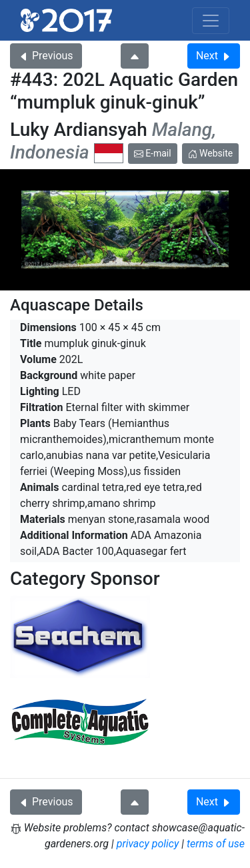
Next (214, 56)
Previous (46, 56)
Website (211, 153)
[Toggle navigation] (211, 21)
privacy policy (148, 844)
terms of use (216, 844)
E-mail (153, 153)
